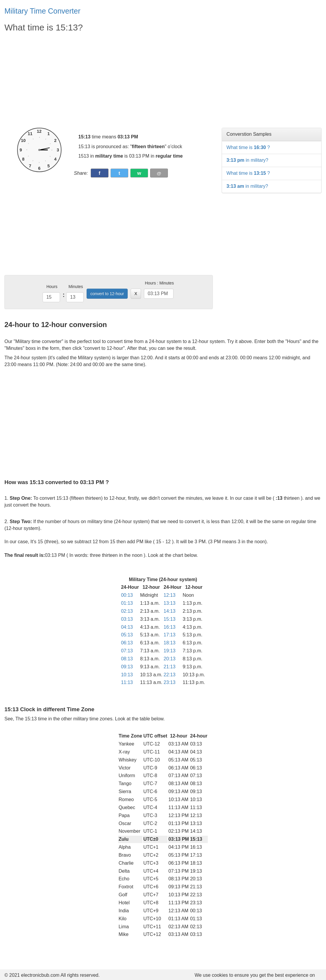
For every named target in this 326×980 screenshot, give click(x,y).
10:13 (127, 675)
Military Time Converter (42, 11)
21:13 (170, 667)
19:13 (170, 651)
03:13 (127, 619)
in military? (247, 160)
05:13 (127, 635)
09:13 (127, 667)
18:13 (170, 643)
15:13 (170, 619)
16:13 (170, 627)
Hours (52, 287)
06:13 (127, 643)
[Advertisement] (109, 80)
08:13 (127, 659)
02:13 (127, 611)
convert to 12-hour (107, 294)
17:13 (170, 635)
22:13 (170, 675)
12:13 (170, 595)
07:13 (127, 651)
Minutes (76, 287)
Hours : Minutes (159, 283)
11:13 (127, 682)
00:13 (127, 595)
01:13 (127, 603)
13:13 (170, 603)
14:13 (170, 611)
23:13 (170, 682)
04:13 (127, 627)
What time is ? (248, 147)
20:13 (170, 659)
